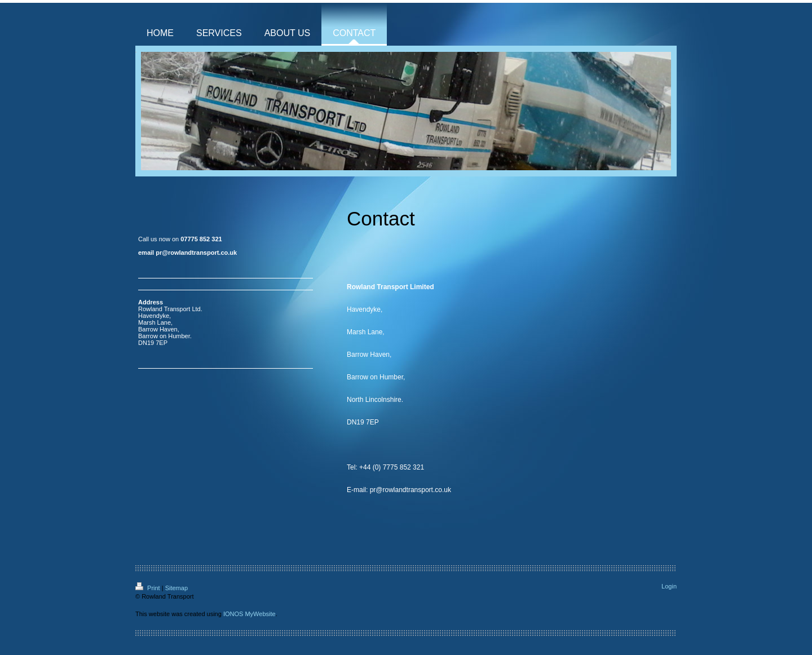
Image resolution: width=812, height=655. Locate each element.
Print (149, 588)
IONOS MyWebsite (250, 614)
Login (669, 586)
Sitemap (176, 588)
